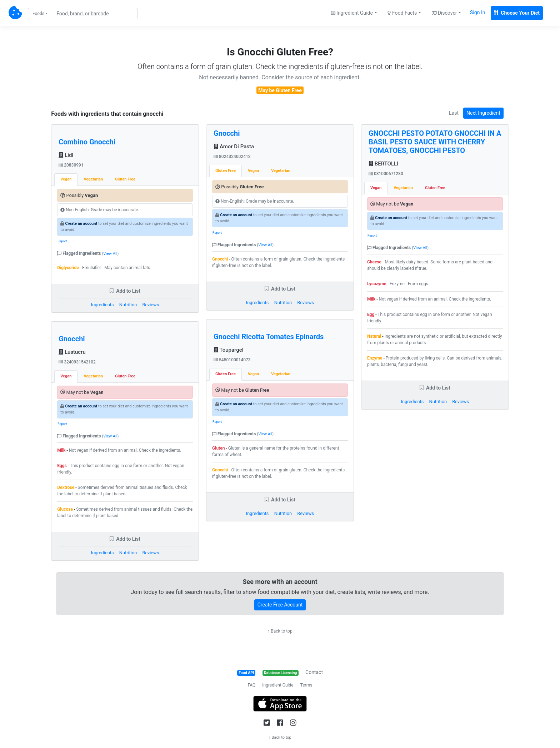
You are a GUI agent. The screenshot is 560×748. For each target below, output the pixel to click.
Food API (246, 673)
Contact (314, 672)
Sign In (477, 13)
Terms (306, 685)
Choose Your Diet (517, 13)
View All (110, 254)
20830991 (71, 165)
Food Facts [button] (402, 13)
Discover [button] (444, 13)
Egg (371, 314)
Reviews (151, 305)
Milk (61, 450)
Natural (374, 336)
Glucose (65, 509)
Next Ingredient (483, 113)
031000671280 (386, 174)
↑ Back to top (280, 631)
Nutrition (128, 305)
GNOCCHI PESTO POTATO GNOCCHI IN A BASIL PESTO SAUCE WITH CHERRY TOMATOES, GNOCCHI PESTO (435, 142)
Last (454, 113)
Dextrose (66, 487)
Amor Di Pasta (234, 147)
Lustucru (72, 352)
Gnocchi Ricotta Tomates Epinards (269, 337)
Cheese (374, 262)
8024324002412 (232, 157)
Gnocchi (72, 339)
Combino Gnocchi (87, 142)
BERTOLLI (383, 164)
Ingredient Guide (278, 685)
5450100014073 (232, 360)
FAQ (252, 685)
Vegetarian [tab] (93, 179)
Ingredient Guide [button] (352, 13)
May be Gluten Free (280, 90)
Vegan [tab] (66, 179)
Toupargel (229, 350)
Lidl (66, 155)
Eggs (62, 466)
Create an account (81, 224)
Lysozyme (377, 284)
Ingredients (102, 305)
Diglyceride (68, 268)
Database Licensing (280, 673)
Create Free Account (280, 605)
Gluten (218, 448)
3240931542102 (77, 362)
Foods (38, 14)
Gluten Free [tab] (125, 179)
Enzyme (375, 358)
